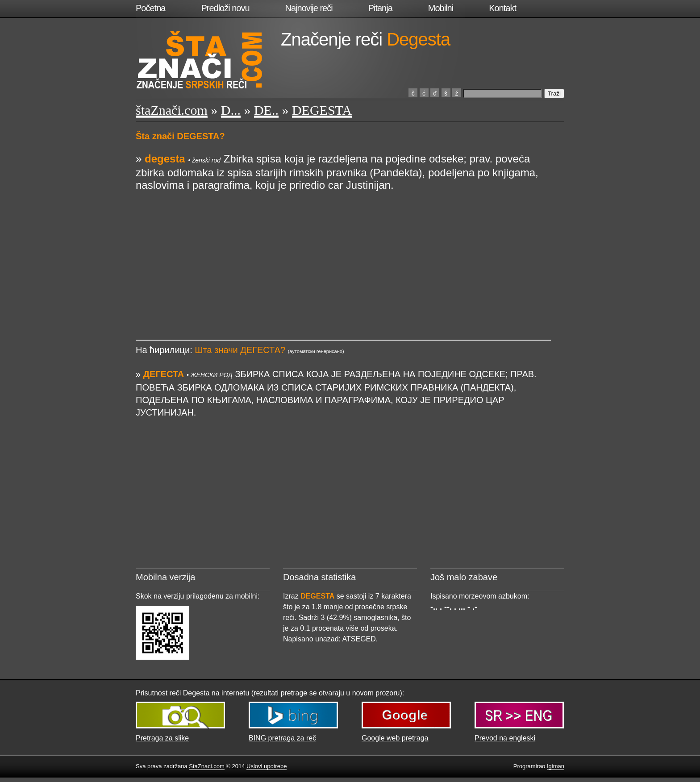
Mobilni (441, 8)
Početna (150, 8)
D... (231, 110)
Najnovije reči (309, 8)
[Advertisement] (343, 254)
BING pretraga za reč (282, 738)
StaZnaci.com (206, 766)
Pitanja (380, 8)
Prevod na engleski (505, 738)
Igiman (556, 766)
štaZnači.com (172, 110)
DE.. (266, 110)
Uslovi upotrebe (267, 766)
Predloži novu (225, 8)
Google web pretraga (395, 738)
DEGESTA (322, 110)
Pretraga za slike (162, 738)
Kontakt (502, 8)
